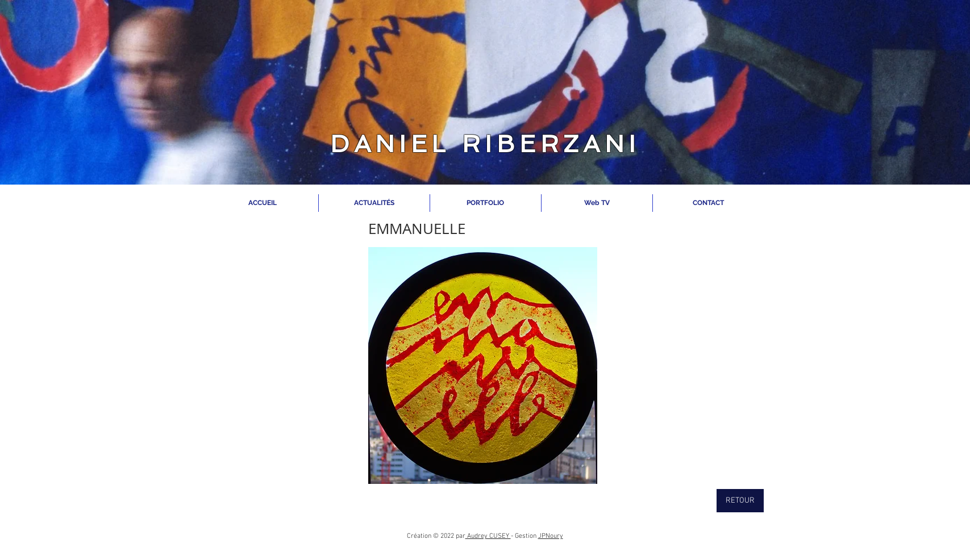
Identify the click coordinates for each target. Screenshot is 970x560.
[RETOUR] (740, 501)
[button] (483, 365)
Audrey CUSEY (488, 536)
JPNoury (551, 536)
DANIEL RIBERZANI (485, 144)
